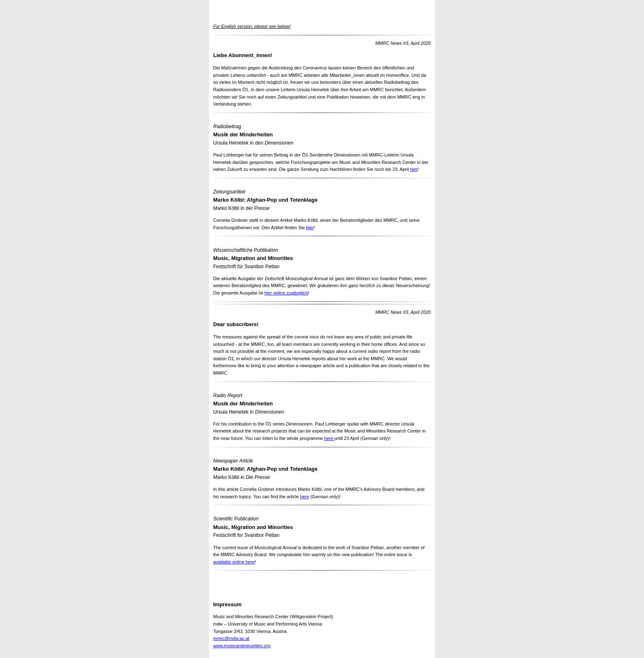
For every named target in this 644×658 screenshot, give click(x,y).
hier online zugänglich (286, 293)
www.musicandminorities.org (242, 646)
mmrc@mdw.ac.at (231, 638)
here (329, 438)
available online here (234, 562)
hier (414, 169)
